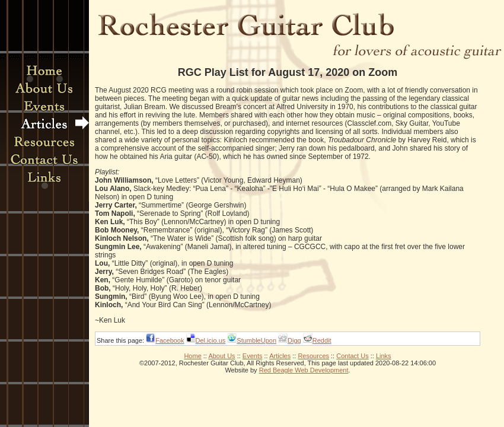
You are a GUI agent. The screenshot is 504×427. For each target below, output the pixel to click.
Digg (294, 340)
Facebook (170, 340)
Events (253, 356)
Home (192, 356)
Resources (313, 356)
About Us (221, 356)
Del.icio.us (211, 340)
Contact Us (352, 356)
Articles (280, 356)
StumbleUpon (256, 340)
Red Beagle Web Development (304, 370)
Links (384, 356)
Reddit (322, 340)
